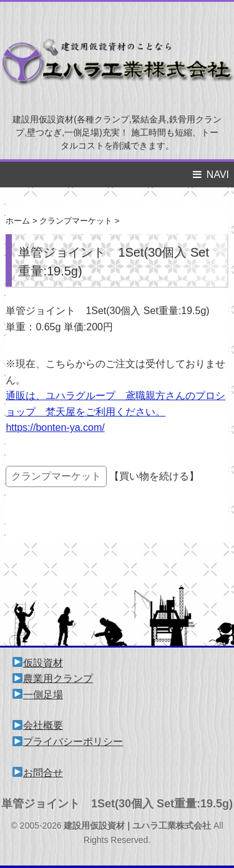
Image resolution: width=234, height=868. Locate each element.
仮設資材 (38, 663)
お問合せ (38, 773)
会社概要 (38, 725)
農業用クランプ (53, 678)
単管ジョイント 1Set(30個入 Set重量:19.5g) (117, 804)
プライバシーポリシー (68, 742)
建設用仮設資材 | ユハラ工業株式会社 (137, 826)
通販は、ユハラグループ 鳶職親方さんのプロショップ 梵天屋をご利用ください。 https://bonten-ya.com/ (115, 412)
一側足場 (38, 695)
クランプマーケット (56, 476)
